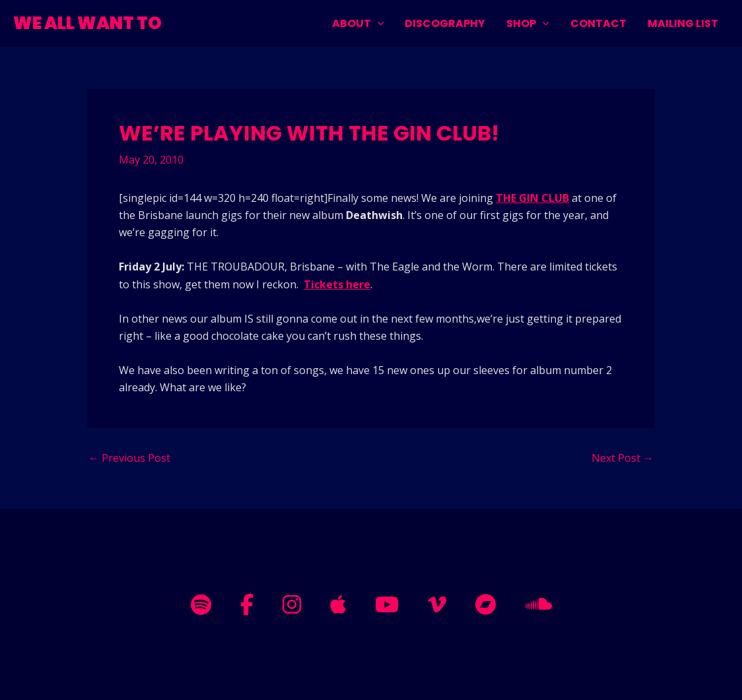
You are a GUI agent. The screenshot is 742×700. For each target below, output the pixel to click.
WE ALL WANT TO (87, 23)
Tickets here (337, 284)
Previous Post (129, 458)
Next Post (623, 458)
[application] (378, 23)
